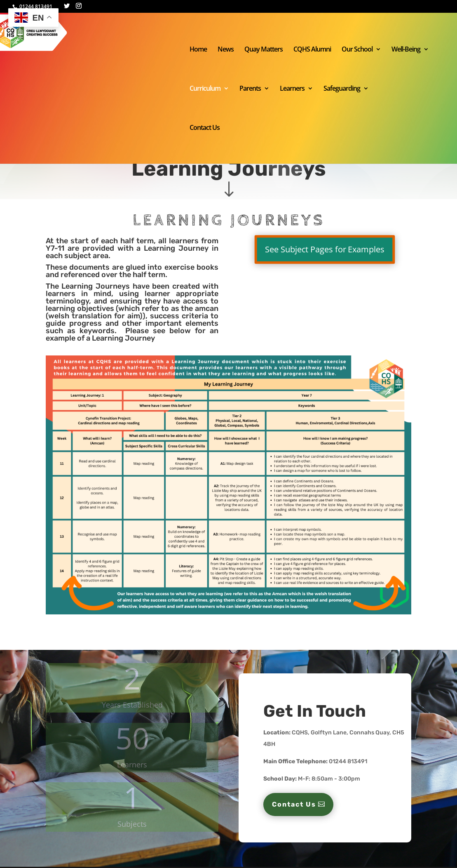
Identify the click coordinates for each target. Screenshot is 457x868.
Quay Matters (264, 50)
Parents (250, 89)
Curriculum (205, 89)
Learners (292, 89)
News (226, 50)
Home (198, 50)
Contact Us (205, 128)
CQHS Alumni (312, 50)
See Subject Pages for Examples (325, 250)
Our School (357, 50)
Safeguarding (342, 89)
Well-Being (406, 50)
